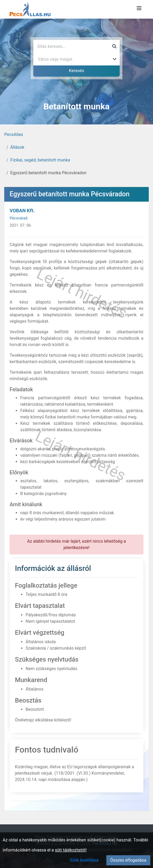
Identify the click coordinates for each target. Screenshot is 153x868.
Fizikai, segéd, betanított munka (40, 160)
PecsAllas (14, 134)
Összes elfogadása (128, 860)
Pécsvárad (19, 218)
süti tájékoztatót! (71, 850)
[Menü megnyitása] (139, 8)
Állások (17, 147)
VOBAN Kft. (22, 211)
